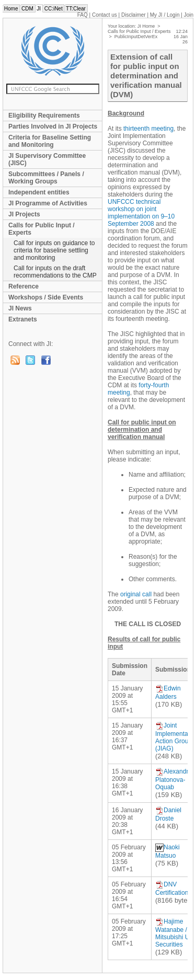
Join (189, 15)
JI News (20, 308)
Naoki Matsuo (168, 851)
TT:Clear (76, 9)
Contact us (105, 15)
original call (136, 594)
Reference (24, 286)
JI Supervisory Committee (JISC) (47, 159)
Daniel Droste (168, 814)
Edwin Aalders (168, 693)
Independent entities (39, 192)
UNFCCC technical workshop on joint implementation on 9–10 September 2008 (141, 213)
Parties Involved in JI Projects (53, 126)
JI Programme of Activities (48, 203)
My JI (165, 15)
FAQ (83, 15)
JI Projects (24, 214)
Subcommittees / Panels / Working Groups (46, 178)
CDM (27, 9)
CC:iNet (54, 9)
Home (11, 9)
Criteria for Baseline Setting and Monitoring (50, 141)
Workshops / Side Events (46, 297)
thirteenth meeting (148, 129)
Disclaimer (134, 15)
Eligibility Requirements (44, 116)
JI (39, 9)
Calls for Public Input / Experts (42, 229)
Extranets (23, 319)
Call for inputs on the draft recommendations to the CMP (55, 272)
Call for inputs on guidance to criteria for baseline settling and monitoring (54, 250)
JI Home (146, 26)
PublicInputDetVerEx (136, 37)
